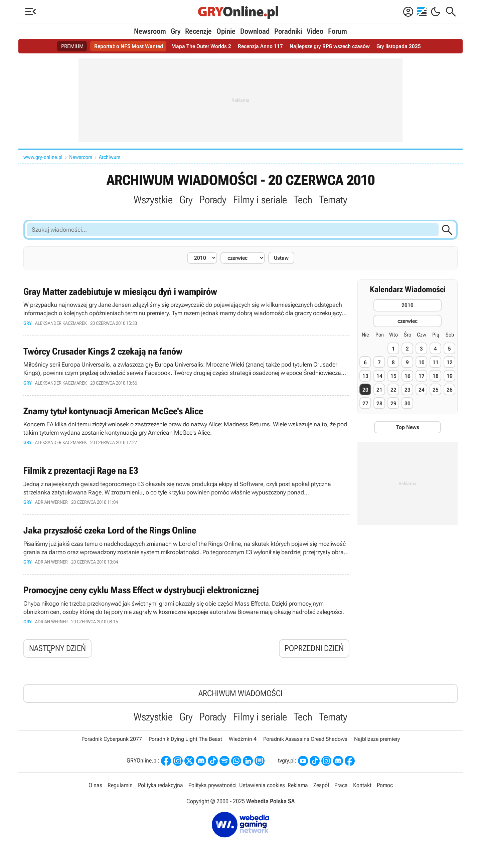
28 (379, 403)
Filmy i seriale (260, 200)
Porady (213, 200)
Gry (176, 31)
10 (422, 362)
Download (255, 31)
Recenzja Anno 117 (260, 46)
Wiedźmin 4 (243, 739)
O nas (95, 785)
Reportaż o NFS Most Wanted (129, 46)
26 (450, 390)
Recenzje (198, 31)
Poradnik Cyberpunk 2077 (112, 739)
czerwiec (408, 321)
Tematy (333, 200)
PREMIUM (72, 46)
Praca (341, 785)
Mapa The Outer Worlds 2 (201, 46)
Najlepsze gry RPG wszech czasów (330, 46)
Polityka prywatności (212, 785)
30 (408, 403)
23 (408, 390)
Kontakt (362, 785)
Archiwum (110, 157)
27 (365, 403)
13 (365, 376)
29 (393, 403)
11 (436, 362)
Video (315, 31)
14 (379, 376)
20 (365, 390)
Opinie (226, 31)
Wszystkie (153, 200)
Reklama (298, 785)
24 (422, 390)
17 (422, 376)
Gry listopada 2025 (399, 46)
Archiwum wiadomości (240, 693)
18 (436, 376)
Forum (338, 31)
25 (436, 390)
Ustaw (281, 258)
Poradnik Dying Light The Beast (185, 739)
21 (379, 390)
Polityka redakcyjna (161, 785)
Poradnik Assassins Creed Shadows (305, 739)
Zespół (321, 785)
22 (393, 390)
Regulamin (120, 785)
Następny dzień (57, 648)
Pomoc (385, 785)
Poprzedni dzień (314, 648)
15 (393, 376)
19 (450, 376)
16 (408, 376)
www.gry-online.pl (43, 157)
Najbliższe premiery (377, 739)
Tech (303, 200)
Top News (408, 427)
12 (450, 362)
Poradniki (288, 31)
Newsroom (150, 31)
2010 (408, 305)
